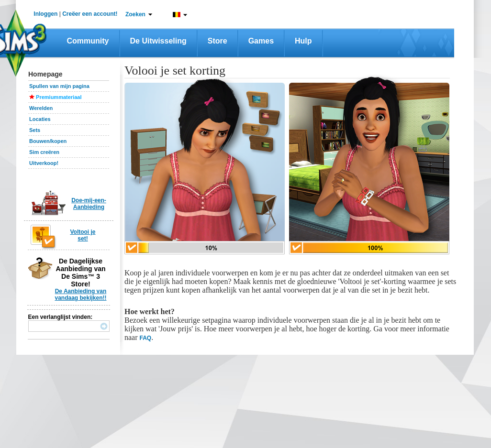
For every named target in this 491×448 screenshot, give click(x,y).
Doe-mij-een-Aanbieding (89, 204)
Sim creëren (44, 152)
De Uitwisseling (158, 41)
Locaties (40, 119)
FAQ (146, 338)
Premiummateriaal (59, 97)
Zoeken (135, 14)
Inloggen (45, 14)
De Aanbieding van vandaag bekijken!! (80, 295)
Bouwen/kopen (48, 141)
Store (218, 41)
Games (261, 41)
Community (88, 41)
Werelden (41, 108)
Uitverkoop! (44, 163)
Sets (35, 130)
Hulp (303, 41)
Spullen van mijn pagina (59, 86)
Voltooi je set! (83, 235)
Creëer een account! (90, 14)
